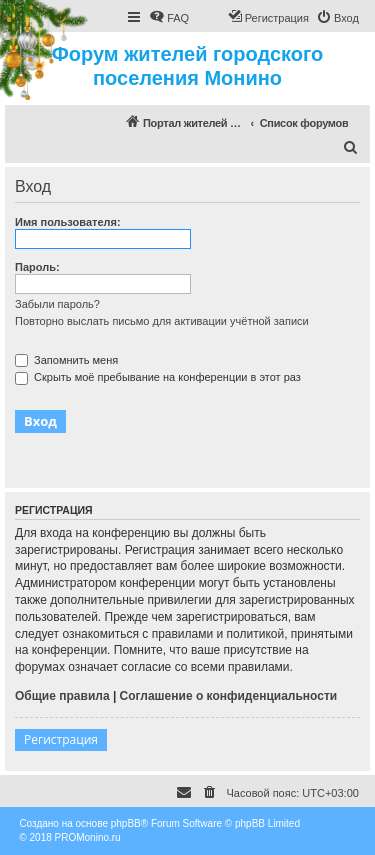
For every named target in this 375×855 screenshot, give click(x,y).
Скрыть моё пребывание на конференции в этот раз (158, 377)
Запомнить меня (66, 360)
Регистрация (61, 739)
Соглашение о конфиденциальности (229, 696)
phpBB (126, 823)
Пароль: (37, 267)
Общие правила (62, 696)
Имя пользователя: (68, 222)
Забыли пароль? (57, 304)
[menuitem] (169, 18)
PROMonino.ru (88, 837)
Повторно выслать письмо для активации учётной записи (162, 321)
